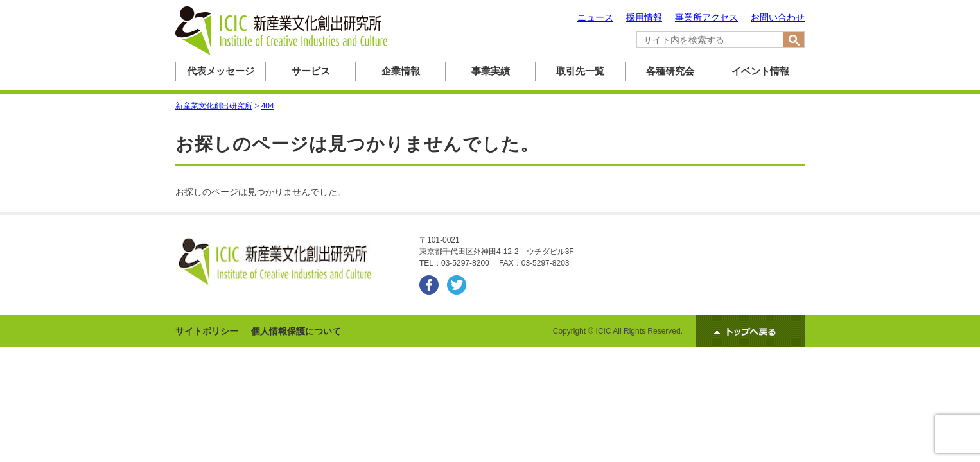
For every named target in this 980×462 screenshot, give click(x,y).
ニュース (595, 17)
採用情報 (644, 17)
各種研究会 (670, 71)
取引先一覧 (580, 71)
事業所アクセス (706, 17)
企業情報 (401, 71)
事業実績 (491, 71)
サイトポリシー (207, 331)
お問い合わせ (778, 17)
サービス (311, 71)
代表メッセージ (221, 71)
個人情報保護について (296, 331)
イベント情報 (760, 71)
